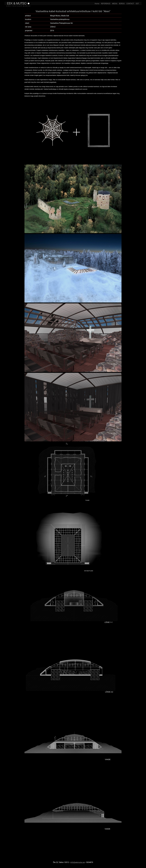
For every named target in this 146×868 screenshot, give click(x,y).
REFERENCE (106, 4)
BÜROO (122, 4)
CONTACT (130, 4)
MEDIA (115, 4)
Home (97, 4)
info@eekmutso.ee (78, 862)
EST (137, 4)
